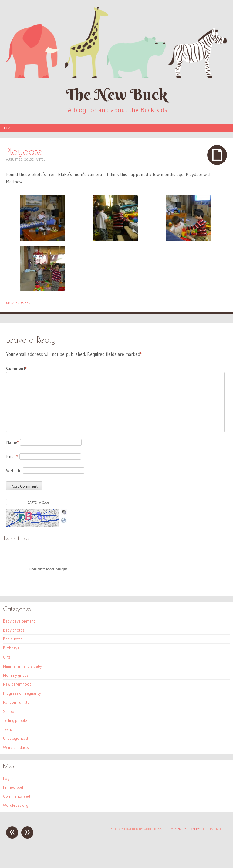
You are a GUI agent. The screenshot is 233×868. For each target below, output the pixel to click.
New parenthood (17, 684)
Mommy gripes (16, 675)
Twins (8, 729)
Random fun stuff (17, 702)
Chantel (38, 159)
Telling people (15, 720)
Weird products (16, 747)
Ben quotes (13, 639)
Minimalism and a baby (22, 666)
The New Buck (116, 94)
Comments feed (17, 796)
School (9, 711)
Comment (16, 369)
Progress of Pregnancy (22, 693)
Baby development (19, 621)
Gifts (7, 657)
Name (12, 442)
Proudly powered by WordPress (136, 829)
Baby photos (14, 630)
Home (7, 128)
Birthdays (11, 648)
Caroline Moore (214, 829)
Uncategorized (18, 303)
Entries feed (13, 787)
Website (14, 471)
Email (12, 457)
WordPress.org (16, 805)
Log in (8, 778)
